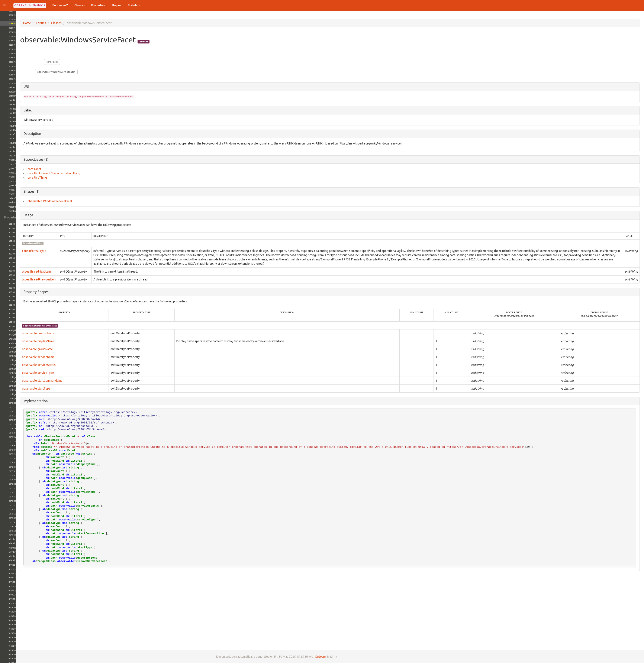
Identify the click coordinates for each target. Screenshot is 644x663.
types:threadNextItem (21, 272)
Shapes (116, 5)
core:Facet (36, 62)
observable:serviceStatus (23, 365)
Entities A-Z (60, 5)
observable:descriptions (22, 333)
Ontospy (305, 657)
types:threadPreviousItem (23, 279)
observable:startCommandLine (26, 381)
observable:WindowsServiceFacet (41, 72)
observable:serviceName (22, 357)
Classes (80, 5)
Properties (98, 5)
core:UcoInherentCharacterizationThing (38, 173)
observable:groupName (22, 349)
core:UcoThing (21, 178)
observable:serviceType (22, 373)
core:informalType (18, 251)
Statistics (134, 5)
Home (11, 23)
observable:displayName (22, 341)
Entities (25, 23)
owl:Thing (22, 243)
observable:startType (20, 389)
